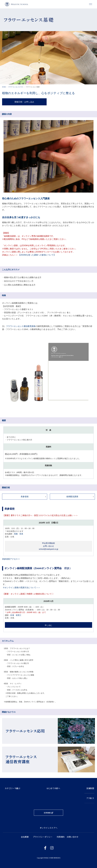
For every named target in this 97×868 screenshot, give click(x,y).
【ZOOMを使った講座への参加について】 (37, 255)
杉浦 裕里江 (16, 615)
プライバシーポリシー (43, 837)
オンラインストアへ (49, 828)
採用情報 (47, 813)
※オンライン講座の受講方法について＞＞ (21, 588)
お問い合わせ (73, 837)
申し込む (48, 625)
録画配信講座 (72, 497)
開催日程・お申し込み (24, 102)
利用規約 (61, 837)
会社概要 (25, 837)
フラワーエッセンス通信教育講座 (21, 326)
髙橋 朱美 (19, 534)
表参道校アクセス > (11, 559)
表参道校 (25, 497)
